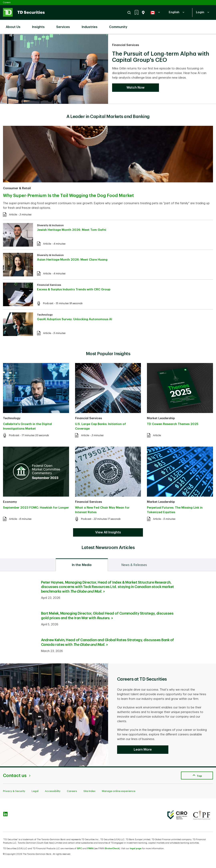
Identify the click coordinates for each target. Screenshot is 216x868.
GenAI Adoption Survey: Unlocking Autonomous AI (75, 319)
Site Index (89, 791)
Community (120, 25)
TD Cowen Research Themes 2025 (173, 424)
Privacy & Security (14, 791)
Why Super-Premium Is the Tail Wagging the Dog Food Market (68, 196)
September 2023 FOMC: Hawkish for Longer (36, 508)
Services (65, 25)
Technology (45, 315)
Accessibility (53, 791)
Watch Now (136, 88)
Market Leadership (161, 418)
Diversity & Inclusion (50, 225)
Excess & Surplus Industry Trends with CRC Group (74, 289)
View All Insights (108, 532)
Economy (10, 502)
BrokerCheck (112, 848)
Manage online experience (119, 791)
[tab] (82, 565)
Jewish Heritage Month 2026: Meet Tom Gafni (72, 230)
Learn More (143, 750)
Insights (40, 25)
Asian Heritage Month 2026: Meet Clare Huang (72, 260)
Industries (92, 25)
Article (13, 214)
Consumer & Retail (17, 188)
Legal (35, 791)
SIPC (79, 848)
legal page (136, 848)
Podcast (48, 303)
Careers (7, 2)
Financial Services (126, 45)
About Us (15, 25)
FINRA (90, 848)
